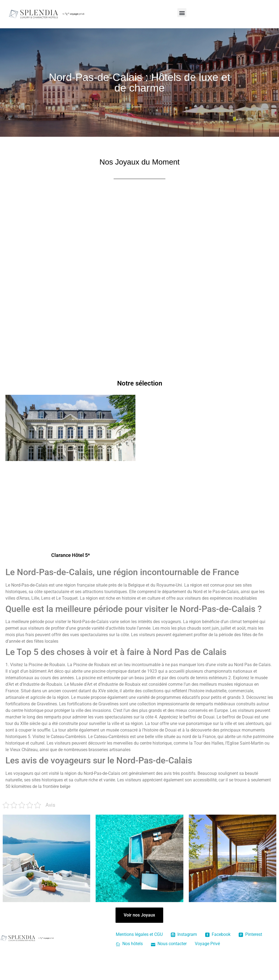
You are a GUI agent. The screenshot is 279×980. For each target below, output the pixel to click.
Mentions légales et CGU (139, 943)
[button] (182, 13)
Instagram (184, 943)
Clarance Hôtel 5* (71, 563)
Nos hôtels (129, 952)
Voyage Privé (207, 952)
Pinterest (250, 943)
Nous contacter (169, 952)
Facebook (218, 943)
